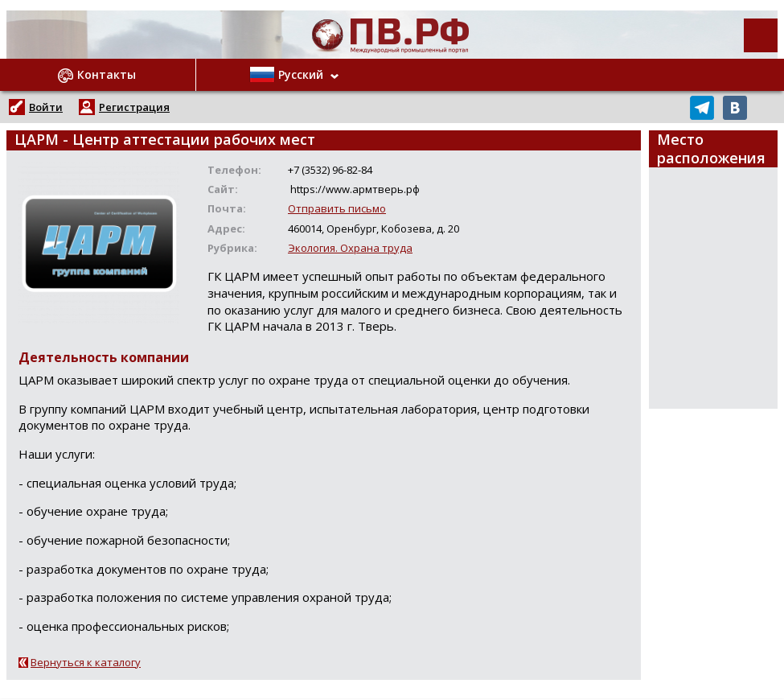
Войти (46, 107)
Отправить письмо (337, 208)
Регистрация (134, 107)
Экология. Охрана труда (350, 248)
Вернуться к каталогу (86, 662)
